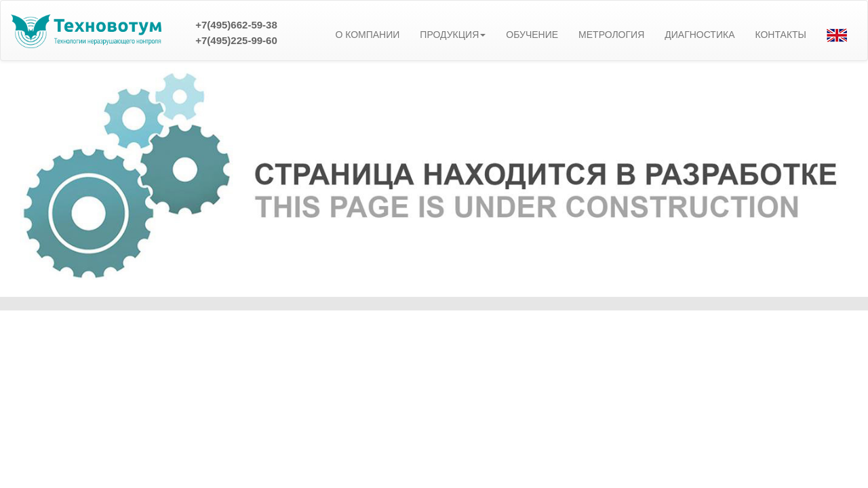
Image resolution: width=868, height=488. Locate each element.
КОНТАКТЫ (781, 35)
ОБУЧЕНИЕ (532, 35)
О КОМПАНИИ (367, 35)
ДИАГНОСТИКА (699, 35)
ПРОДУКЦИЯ (453, 35)
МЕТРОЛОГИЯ (611, 35)
